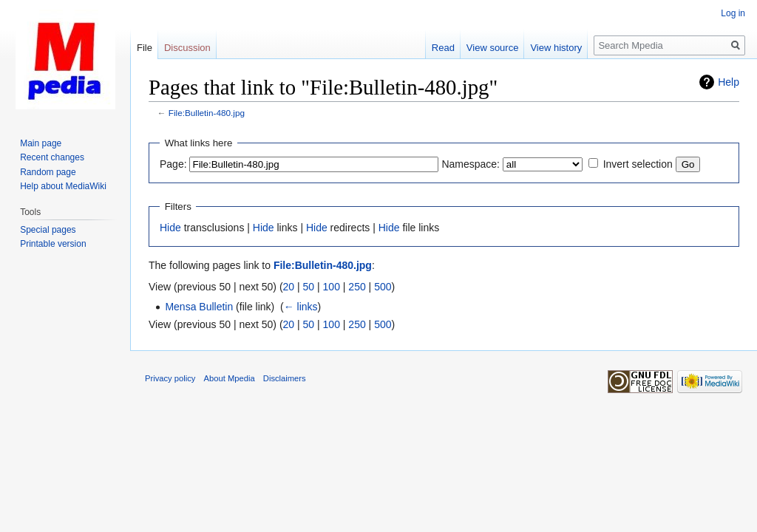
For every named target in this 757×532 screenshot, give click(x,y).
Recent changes (52, 157)
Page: (173, 164)
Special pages (48, 230)
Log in (733, 13)
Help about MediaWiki (63, 186)
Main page (41, 143)
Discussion (187, 48)
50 (309, 287)
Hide (170, 228)
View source (493, 48)
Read (443, 48)
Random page (48, 172)
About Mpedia (230, 378)
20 (289, 287)
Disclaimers (285, 378)
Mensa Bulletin (199, 307)
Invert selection (638, 164)
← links (301, 307)
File (145, 48)
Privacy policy (170, 378)
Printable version (53, 244)
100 (332, 287)
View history (556, 48)
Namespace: (471, 164)
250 (357, 287)
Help (729, 82)
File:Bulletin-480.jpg (207, 113)
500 (383, 287)
